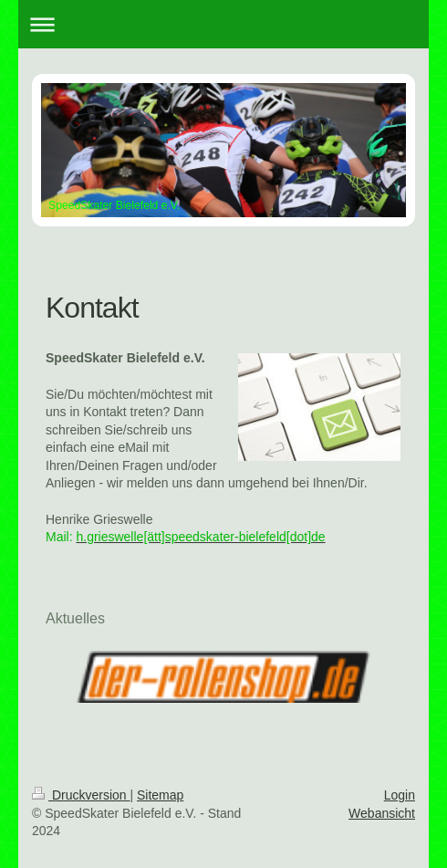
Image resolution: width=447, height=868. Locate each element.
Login (400, 795)
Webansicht (382, 813)
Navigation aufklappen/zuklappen (224, 24)
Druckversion (81, 795)
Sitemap (160, 795)
